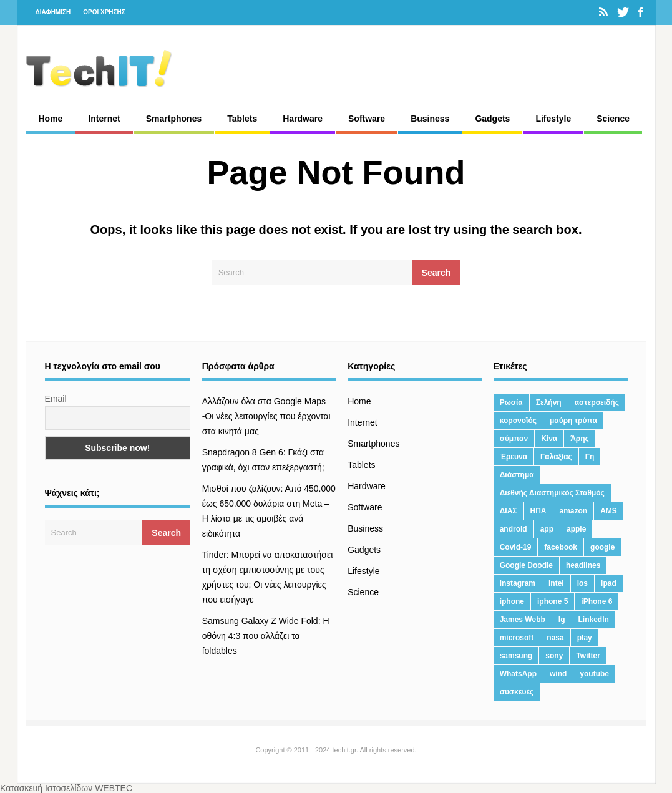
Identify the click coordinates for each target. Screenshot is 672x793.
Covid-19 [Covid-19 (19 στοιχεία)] (516, 547)
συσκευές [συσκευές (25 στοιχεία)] (517, 692)
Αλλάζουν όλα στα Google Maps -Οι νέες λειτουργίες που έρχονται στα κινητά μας (266, 416)
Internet (104, 119)
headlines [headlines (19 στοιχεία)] (583, 565)
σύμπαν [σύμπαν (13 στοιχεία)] (514, 439)
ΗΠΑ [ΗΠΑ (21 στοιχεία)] (538, 511)
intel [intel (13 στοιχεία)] (556, 583)
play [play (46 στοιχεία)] (585, 638)
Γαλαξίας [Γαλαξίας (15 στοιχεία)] (556, 457)
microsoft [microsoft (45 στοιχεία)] (517, 638)
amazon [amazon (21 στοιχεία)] (574, 511)
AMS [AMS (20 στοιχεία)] (609, 511)
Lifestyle (553, 119)
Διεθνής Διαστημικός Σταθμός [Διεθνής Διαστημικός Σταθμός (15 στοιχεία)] (552, 493)
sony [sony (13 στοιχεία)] (554, 656)
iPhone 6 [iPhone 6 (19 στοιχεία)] (597, 601)
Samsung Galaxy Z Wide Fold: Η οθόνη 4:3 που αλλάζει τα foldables (266, 636)
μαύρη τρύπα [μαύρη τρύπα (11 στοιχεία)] (573, 421)
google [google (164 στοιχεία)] (602, 547)
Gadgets (492, 119)
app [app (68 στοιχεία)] (547, 529)
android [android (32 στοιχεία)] (514, 529)
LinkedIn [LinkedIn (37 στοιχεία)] (594, 620)
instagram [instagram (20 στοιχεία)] (518, 583)
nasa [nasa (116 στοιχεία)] (555, 638)
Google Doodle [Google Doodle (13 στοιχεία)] (526, 565)
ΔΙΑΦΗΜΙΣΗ (53, 12)
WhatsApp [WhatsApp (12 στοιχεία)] (518, 674)
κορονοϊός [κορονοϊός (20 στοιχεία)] (518, 421)
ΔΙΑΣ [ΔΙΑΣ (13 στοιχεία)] (509, 511)
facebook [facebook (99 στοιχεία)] (561, 547)
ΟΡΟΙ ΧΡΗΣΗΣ (104, 12)
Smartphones (174, 119)
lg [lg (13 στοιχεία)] (562, 620)
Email (56, 399)
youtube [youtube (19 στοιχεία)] (594, 674)
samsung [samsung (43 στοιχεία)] (516, 656)
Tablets (242, 119)
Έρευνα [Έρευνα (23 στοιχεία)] (514, 457)
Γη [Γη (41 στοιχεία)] (590, 457)
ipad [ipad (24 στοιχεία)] (609, 583)
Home (51, 119)
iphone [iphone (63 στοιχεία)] (512, 601)
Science (613, 119)
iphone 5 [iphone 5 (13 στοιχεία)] (553, 601)
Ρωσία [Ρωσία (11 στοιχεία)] (511, 402)
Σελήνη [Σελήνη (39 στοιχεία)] (549, 402)
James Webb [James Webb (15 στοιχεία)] (523, 620)
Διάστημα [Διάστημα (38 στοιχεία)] (517, 475)
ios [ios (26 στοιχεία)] (582, 583)
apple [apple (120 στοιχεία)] (576, 529)
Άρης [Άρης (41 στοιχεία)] (580, 439)
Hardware (303, 119)
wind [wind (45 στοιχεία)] (558, 674)
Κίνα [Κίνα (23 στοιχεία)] (549, 439)
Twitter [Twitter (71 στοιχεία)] (588, 656)
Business (430, 119)
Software (367, 119)
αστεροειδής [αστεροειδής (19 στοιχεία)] (597, 402)
